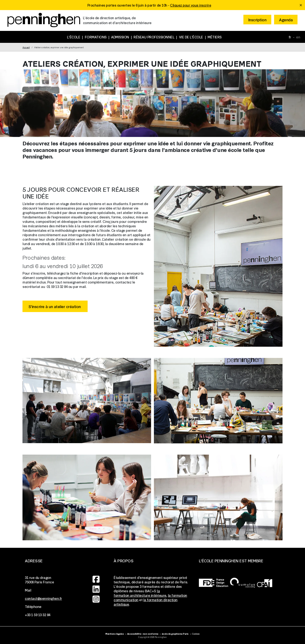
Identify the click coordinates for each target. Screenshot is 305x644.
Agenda (286, 20)
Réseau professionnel (154, 37)
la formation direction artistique (146, 602)
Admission (120, 37)
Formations (96, 37)
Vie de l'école (191, 37)
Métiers (215, 37)
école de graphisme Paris (175, 634)
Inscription (257, 20)
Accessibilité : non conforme (143, 634)
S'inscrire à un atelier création (55, 306)
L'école (74, 37)
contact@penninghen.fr (43, 598)
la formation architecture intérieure (140, 593)
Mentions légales (115, 634)
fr (290, 37)
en (298, 37)
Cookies (196, 634)
